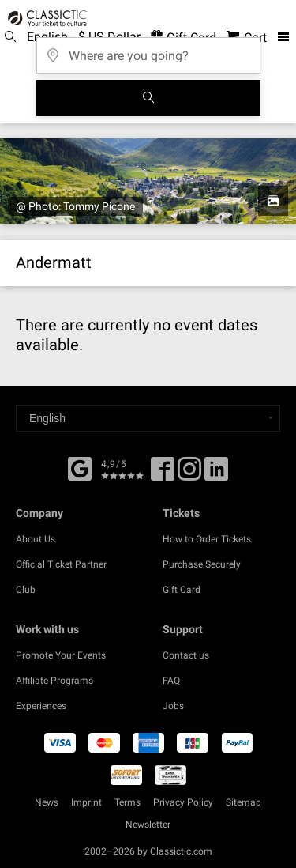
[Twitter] (189, 474)
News (47, 802)
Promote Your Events (61, 655)
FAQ (171, 681)
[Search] (148, 98)
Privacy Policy (183, 802)
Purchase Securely (202, 564)
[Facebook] (80, 467)
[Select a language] (148, 418)
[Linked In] (216, 474)
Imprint (86, 802)
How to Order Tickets (207, 539)
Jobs (173, 706)
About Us (36, 539)
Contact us (186, 655)
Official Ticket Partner (61, 564)
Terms (127, 802)
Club (26, 590)
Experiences (41, 706)
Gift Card (182, 590)
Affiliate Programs (54, 681)
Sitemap (244, 802)
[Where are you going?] (148, 50)
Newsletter (148, 825)
